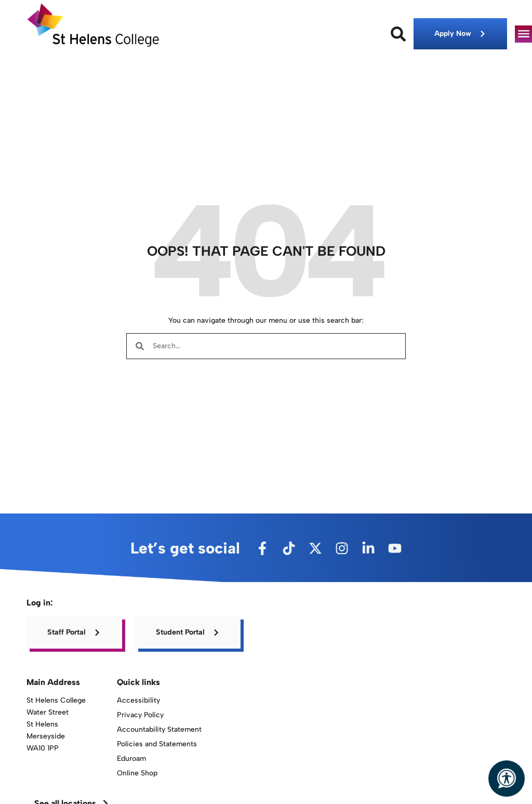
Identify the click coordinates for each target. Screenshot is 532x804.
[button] (523, 34)
